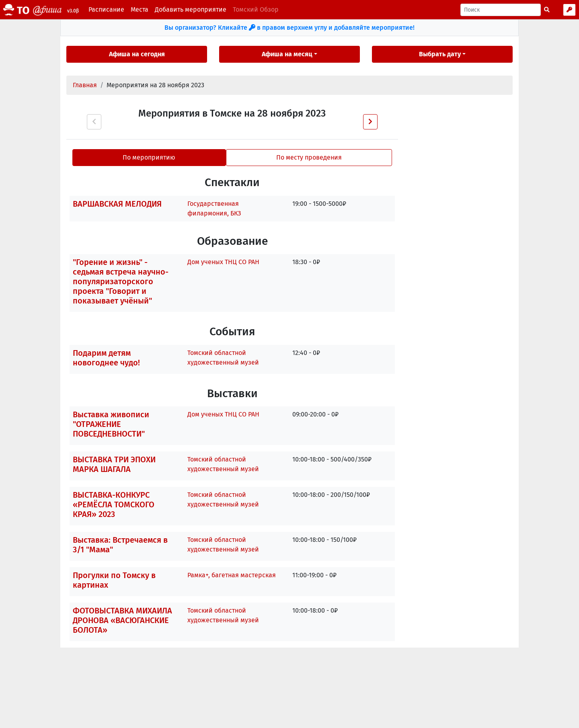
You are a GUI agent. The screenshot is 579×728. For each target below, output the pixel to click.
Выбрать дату (440, 54)
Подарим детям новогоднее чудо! (106, 358)
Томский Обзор (256, 9)
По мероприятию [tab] (149, 157)
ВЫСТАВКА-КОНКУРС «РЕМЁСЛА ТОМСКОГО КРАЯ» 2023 (114, 504)
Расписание (106, 9)
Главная (85, 85)
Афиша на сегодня (137, 54)
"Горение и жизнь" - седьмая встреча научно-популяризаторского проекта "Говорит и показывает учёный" (121, 281)
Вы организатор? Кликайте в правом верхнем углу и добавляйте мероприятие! (289, 28)
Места (140, 9)
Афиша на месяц (287, 54)
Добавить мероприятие (191, 9)
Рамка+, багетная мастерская (232, 575)
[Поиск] (501, 10)
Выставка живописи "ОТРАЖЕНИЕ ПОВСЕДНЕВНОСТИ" (111, 424)
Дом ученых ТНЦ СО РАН (223, 262)
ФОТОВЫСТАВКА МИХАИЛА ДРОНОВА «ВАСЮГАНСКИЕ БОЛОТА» (122, 620)
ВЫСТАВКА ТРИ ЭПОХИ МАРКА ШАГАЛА (114, 464)
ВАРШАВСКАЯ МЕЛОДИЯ (117, 204)
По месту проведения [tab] (309, 157)
